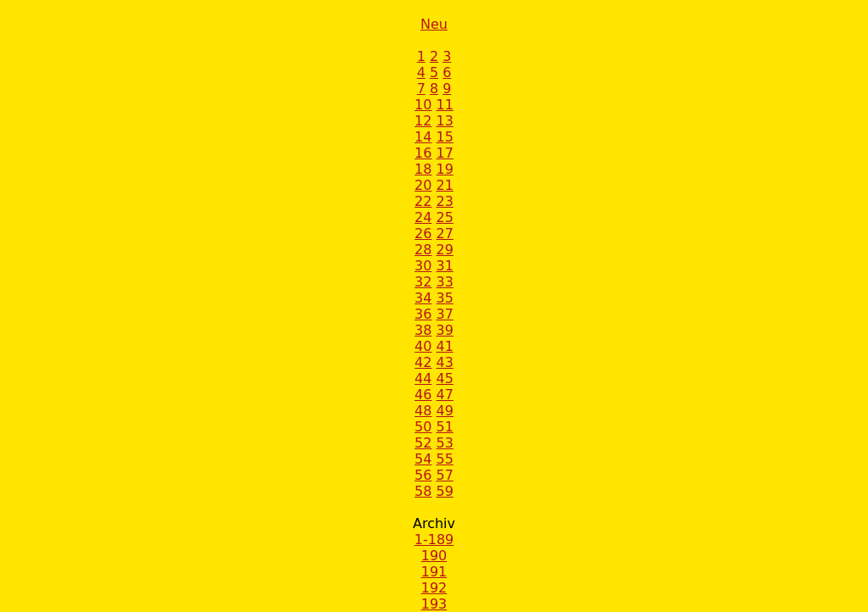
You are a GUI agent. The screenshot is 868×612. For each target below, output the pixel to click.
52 (423, 443)
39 (445, 330)
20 (423, 185)
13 (445, 121)
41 (445, 346)
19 (445, 169)
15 (445, 137)
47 (445, 395)
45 (445, 378)
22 (423, 201)
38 (423, 330)
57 (445, 475)
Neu (434, 24)
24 (423, 217)
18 (423, 169)
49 (445, 411)
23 (445, 201)
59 (445, 491)
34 (423, 298)
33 (445, 282)
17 (445, 153)
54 (423, 459)
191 (434, 572)
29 (445, 250)
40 (423, 346)
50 (423, 427)
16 (423, 153)
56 (423, 475)
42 (423, 362)
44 (423, 378)
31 (445, 266)
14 (423, 137)
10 (423, 105)
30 (423, 266)
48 (423, 411)
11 (445, 105)
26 (423, 234)
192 (434, 588)
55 (445, 459)
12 (423, 121)
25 (445, 217)
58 (423, 491)
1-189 (434, 540)
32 (423, 282)
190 (434, 556)
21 (445, 185)
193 (434, 604)
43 (445, 362)
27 (445, 234)
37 (445, 314)
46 (423, 395)
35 (445, 298)
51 (445, 427)
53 (445, 443)
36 (423, 314)
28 (423, 250)
